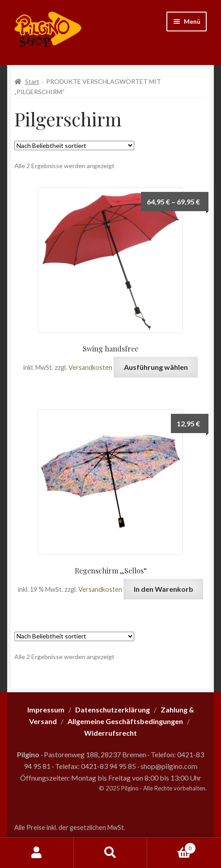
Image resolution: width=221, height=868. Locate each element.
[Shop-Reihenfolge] (74, 145)
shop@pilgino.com (169, 766)
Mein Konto (37, 853)
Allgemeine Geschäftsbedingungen (125, 721)
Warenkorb (171, 846)
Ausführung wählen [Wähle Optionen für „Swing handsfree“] (156, 367)
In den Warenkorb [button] (164, 589)
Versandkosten (90, 367)
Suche (111, 853)
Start (32, 81)
